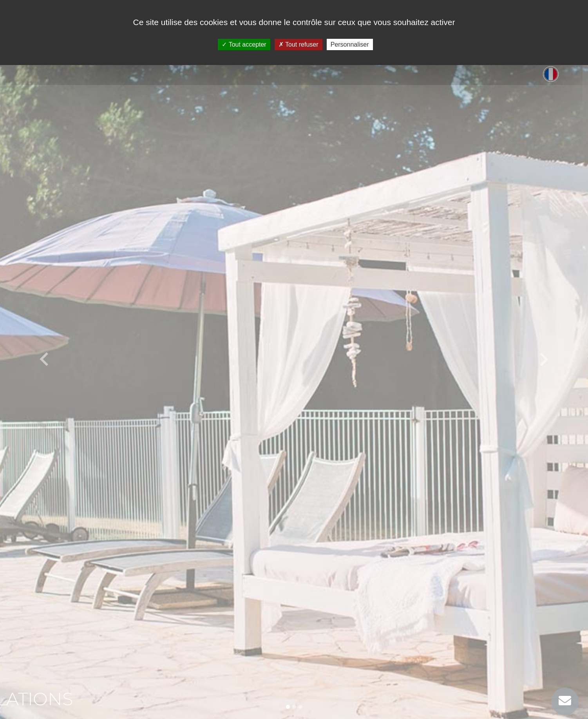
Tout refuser (299, 44)
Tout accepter (244, 44)
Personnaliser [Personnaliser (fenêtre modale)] (350, 44)
